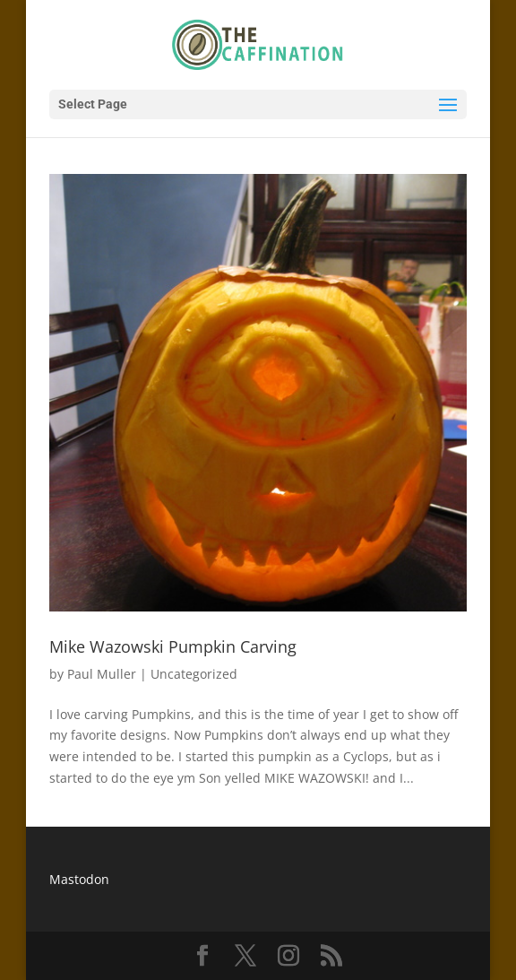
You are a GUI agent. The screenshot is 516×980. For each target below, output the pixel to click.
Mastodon (79, 879)
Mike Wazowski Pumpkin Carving (173, 646)
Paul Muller (102, 674)
